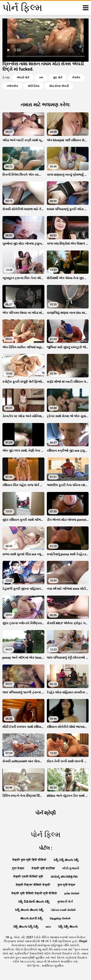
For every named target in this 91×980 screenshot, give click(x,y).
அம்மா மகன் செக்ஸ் (63, 910)
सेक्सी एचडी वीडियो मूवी (28, 877)
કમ (41, 78)
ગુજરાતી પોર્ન (65, 902)
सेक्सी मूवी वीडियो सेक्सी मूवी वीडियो (34, 893)
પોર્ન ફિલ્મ (33, 966)
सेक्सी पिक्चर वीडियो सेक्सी (33, 885)
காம (48, 927)
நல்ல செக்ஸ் (72, 893)
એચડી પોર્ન (23, 78)
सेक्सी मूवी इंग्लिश (43, 868)
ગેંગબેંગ (76, 78)
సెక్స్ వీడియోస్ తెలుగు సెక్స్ (34, 902)
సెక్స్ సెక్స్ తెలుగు (68, 927)
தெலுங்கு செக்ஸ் (60, 918)
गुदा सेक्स (18, 868)
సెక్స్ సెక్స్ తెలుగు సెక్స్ (66, 860)
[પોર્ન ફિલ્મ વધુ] (86, 8)
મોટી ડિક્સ (34, 86)
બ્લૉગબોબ (12, 86)
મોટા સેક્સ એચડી (59, 86)
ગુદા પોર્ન (58, 78)
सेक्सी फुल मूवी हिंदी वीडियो (29, 860)
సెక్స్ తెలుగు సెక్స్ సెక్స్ (26, 927)
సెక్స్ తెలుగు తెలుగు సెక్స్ (29, 910)
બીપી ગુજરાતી (70, 868)
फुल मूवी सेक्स (66, 885)
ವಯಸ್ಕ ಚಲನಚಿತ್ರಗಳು (64, 877)
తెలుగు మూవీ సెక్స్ (31, 918)
